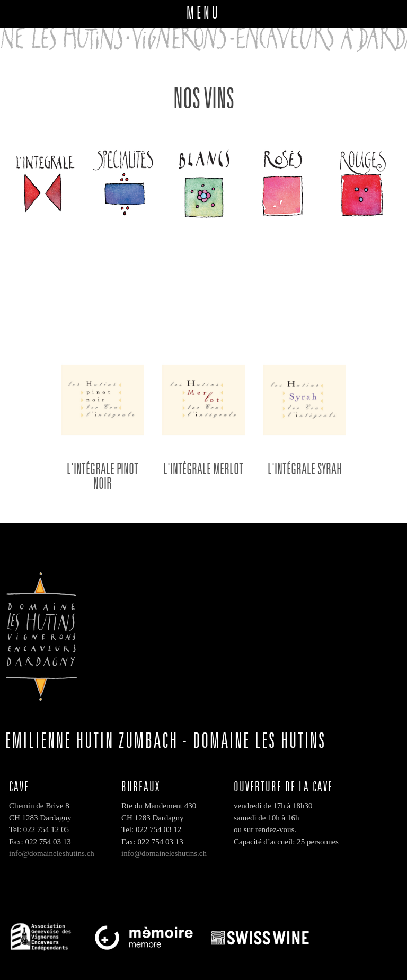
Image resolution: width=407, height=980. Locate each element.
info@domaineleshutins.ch (52, 853)
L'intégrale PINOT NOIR (103, 476)
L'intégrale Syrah (305, 469)
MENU (203, 12)
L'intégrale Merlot (203, 469)
